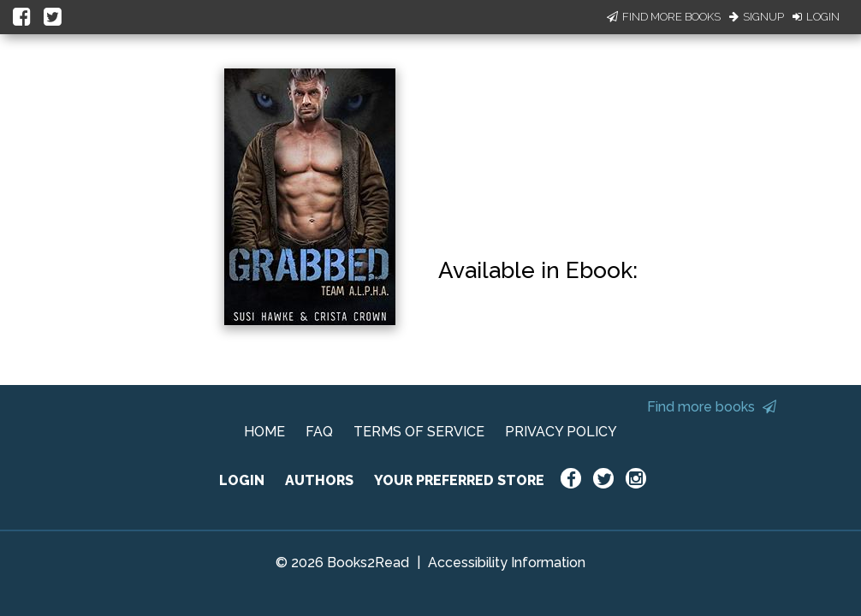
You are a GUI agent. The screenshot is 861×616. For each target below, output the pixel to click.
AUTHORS (319, 480)
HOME (264, 432)
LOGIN (242, 480)
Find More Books (664, 17)
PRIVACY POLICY (561, 432)
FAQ (319, 432)
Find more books (712, 407)
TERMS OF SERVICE (419, 432)
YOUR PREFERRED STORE (459, 480)
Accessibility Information (507, 563)
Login (816, 17)
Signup (757, 17)
